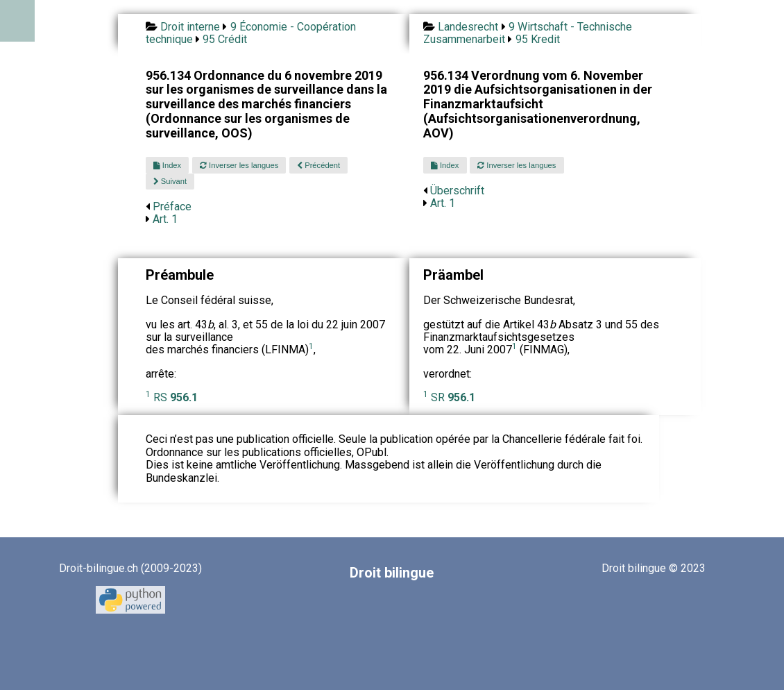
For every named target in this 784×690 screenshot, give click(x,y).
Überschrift (457, 191)
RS (176, 397)
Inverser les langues (239, 165)
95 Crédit (225, 39)
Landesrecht (468, 27)
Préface (172, 207)
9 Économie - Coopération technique (251, 33)
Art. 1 (165, 219)
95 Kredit (538, 39)
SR (453, 397)
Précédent (318, 165)
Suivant (170, 181)
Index (167, 165)
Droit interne (190, 27)
